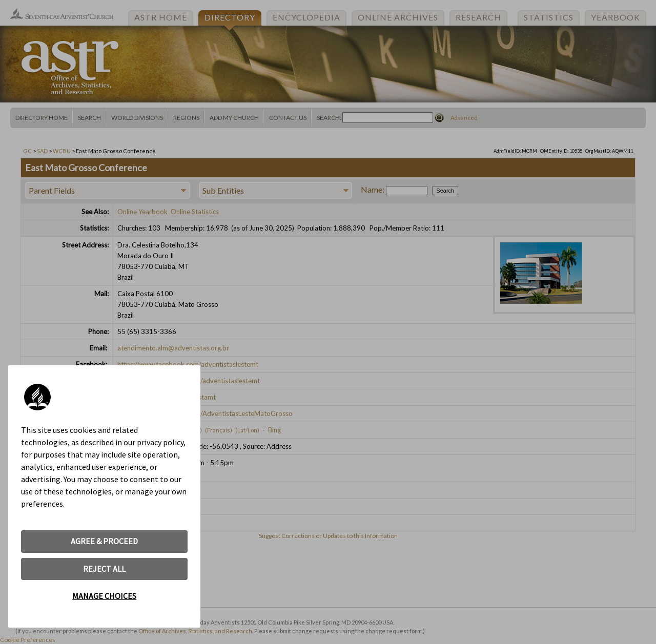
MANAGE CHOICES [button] (104, 596)
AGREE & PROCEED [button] (104, 541)
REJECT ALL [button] (104, 569)
